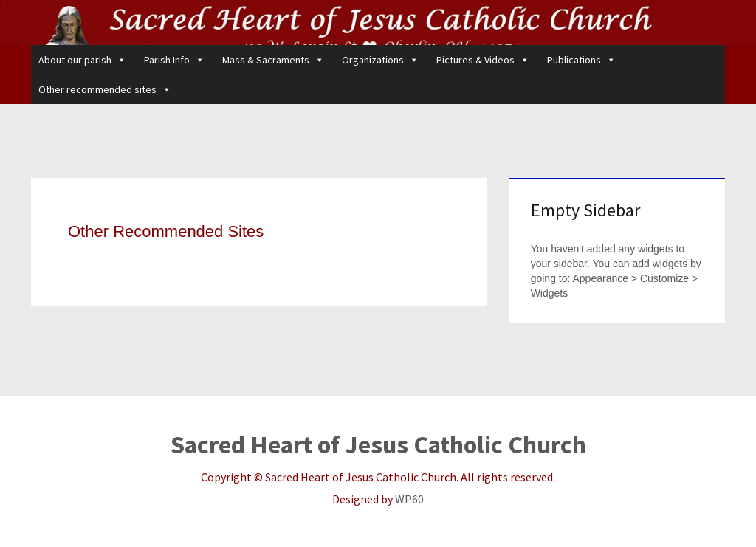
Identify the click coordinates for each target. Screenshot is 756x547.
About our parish (82, 60)
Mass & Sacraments (273, 60)
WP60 (409, 499)
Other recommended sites (105, 89)
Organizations (380, 60)
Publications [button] (581, 60)
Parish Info (174, 60)
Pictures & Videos (483, 60)
